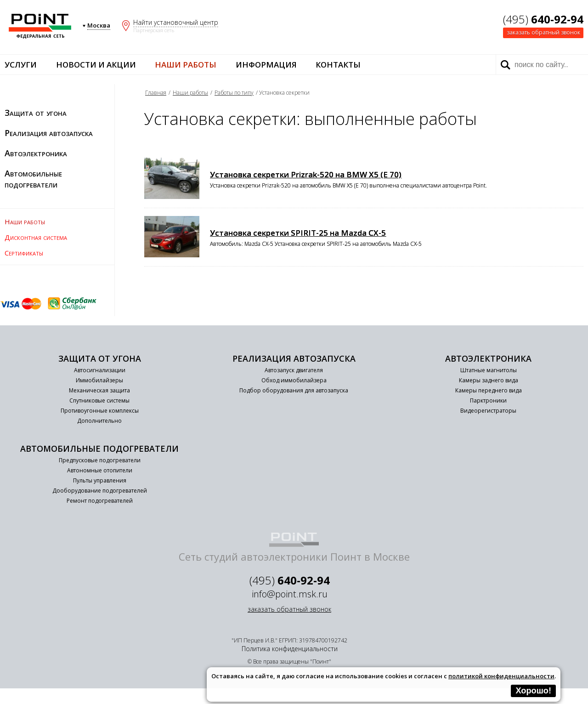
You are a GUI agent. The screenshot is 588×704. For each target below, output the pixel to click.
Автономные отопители (100, 470)
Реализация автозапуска (49, 133)
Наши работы (186, 65)
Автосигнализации (100, 370)
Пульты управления (100, 480)
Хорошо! (533, 691)
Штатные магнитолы (489, 370)
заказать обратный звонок (543, 32)
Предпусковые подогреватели (100, 460)
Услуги (21, 65)
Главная (156, 93)
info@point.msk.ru (290, 594)
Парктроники (488, 400)
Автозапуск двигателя (294, 370)
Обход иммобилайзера (294, 380)
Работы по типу (234, 93)
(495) (543, 19)
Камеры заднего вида (489, 380)
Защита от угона (36, 113)
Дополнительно (99, 421)
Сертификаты (24, 253)
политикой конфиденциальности (501, 676)
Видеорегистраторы (488, 411)
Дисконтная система (36, 237)
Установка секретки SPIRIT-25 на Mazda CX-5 (298, 233)
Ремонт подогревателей (100, 501)
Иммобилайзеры (99, 380)
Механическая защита (99, 390)
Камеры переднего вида (489, 390)
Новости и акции (96, 65)
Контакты (338, 65)
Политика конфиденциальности (290, 649)
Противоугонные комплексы (100, 411)
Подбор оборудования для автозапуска (294, 390)
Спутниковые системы (99, 400)
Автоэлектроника (36, 153)
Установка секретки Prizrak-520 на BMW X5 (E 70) (306, 174)
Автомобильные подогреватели (33, 179)
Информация (266, 65)
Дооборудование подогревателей (100, 491)
